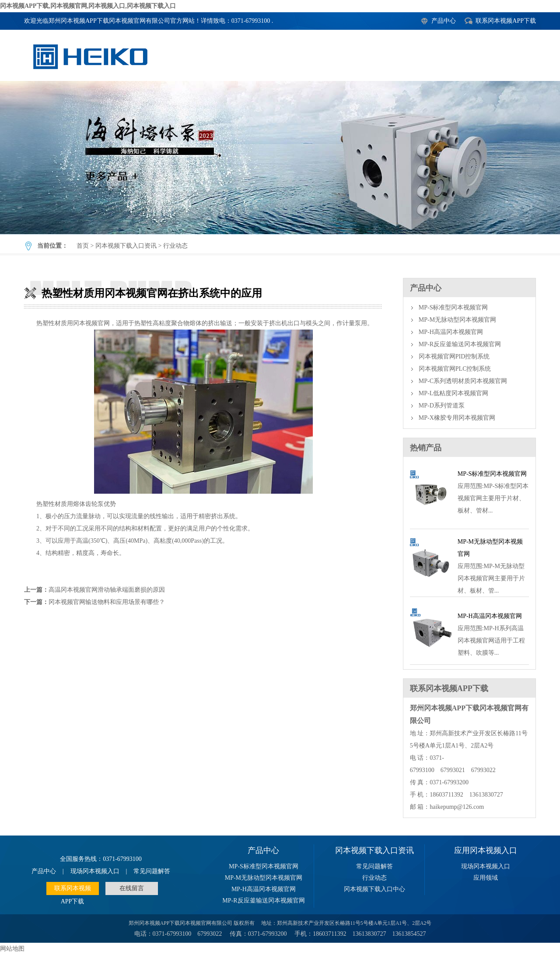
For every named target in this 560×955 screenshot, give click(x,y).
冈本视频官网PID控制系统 (454, 356)
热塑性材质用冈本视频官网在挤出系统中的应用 (280, 158)
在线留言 (132, 888)
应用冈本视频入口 (486, 850)
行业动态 (175, 246)
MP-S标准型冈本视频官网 (453, 307)
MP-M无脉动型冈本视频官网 (457, 320)
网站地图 (12, 949)
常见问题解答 (152, 871)
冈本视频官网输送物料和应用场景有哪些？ (107, 602)
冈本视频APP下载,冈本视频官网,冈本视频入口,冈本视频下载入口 (88, 6)
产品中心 (444, 21)
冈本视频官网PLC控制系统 (455, 369)
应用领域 (486, 878)
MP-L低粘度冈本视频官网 (453, 393)
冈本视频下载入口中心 (374, 889)
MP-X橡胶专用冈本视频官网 (457, 418)
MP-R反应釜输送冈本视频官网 (460, 344)
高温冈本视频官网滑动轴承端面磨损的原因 (107, 590)
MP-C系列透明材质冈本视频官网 (463, 381)
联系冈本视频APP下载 (506, 21)
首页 (83, 246)
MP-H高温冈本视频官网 (451, 332)
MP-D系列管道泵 (442, 406)
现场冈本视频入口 (95, 871)
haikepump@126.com (457, 807)
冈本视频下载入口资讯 (126, 246)
